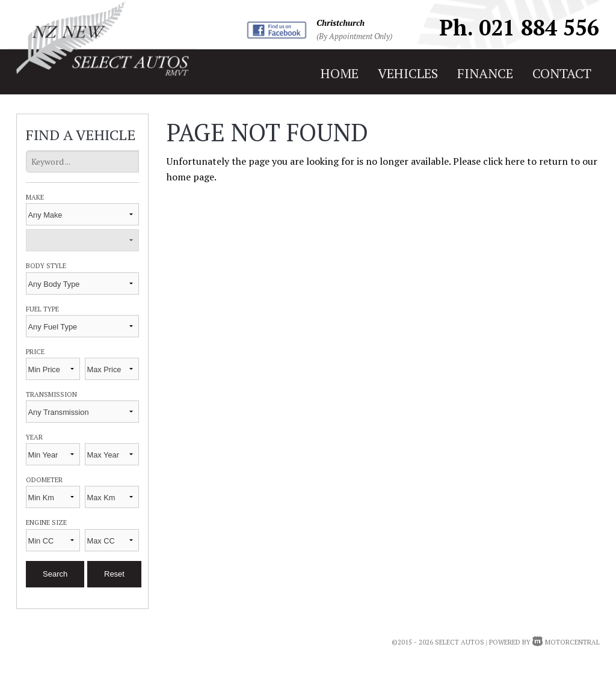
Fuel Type (42, 309)
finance (485, 73)
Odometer (44, 479)
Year (34, 437)
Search (55, 574)
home (340, 73)
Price (35, 351)
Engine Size (46, 522)
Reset (114, 574)
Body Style (46, 265)
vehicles (408, 73)
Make (35, 197)
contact (562, 73)
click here (504, 161)
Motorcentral (566, 642)
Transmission (51, 394)
